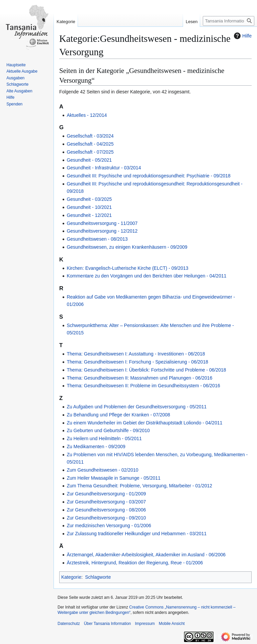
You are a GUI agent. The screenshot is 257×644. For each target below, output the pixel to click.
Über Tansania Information (108, 624)
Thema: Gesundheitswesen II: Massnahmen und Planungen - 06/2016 (139, 378)
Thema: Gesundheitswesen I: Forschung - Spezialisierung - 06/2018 (137, 362)
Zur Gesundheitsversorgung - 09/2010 (106, 518)
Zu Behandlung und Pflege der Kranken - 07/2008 (118, 415)
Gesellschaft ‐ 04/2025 (90, 144)
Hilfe (242, 36)
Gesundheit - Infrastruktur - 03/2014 (104, 168)
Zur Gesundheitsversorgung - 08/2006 (106, 510)
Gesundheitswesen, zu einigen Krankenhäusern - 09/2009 (127, 247)
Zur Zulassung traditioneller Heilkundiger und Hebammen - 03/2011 (137, 534)
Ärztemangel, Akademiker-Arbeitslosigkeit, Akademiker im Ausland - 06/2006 (146, 555)
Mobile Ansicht (172, 624)
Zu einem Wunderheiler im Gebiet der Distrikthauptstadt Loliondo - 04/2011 (144, 423)
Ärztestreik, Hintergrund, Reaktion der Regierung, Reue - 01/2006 (135, 563)
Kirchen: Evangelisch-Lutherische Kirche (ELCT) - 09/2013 (127, 268)
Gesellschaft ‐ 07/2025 (90, 152)
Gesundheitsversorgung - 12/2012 (102, 231)
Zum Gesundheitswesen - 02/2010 (102, 470)
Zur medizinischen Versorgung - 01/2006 (109, 526)
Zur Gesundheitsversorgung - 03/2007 (106, 502)
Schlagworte (98, 577)
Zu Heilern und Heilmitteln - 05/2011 (104, 438)
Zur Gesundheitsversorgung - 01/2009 (106, 494)
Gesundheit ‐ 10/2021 (89, 207)
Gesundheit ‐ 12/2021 (89, 215)
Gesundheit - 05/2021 (89, 160)
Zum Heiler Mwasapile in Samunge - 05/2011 (113, 478)
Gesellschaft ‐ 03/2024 (90, 136)
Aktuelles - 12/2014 (87, 115)
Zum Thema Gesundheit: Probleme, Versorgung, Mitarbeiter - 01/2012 (139, 486)
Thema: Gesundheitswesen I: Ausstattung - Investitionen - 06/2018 (136, 354)
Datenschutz (69, 624)
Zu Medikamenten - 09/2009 (96, 447)
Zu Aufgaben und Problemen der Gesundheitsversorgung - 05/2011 (137, 407)
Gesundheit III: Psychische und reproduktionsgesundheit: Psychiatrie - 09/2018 (149, 176)
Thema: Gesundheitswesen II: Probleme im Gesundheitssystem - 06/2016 (143, 386)
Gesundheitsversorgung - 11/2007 (102, 223)
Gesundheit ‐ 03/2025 (89, 199)
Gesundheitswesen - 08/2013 (97, 239)
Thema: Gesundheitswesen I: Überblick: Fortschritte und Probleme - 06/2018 (146, 370)
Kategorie (71, 577)
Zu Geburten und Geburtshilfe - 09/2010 (108, 430)
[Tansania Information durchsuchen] (229, 21)
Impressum (145, 624)
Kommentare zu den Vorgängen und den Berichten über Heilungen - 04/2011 (146, 276)
